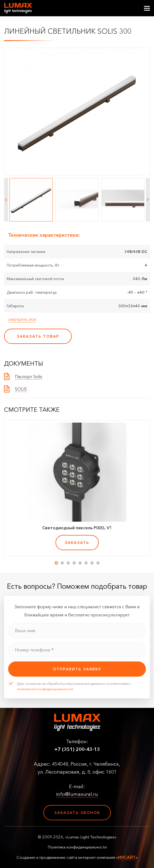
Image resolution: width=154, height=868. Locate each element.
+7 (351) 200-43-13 (77, 749)
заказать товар (38, 336)
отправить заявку (77, 669)
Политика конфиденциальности (77, 847)
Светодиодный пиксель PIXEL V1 (77, 528)
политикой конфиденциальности (45, 689)
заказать (77, 543)
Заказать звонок (77, 813)
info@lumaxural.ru (77, 794)
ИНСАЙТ (127, 857)
